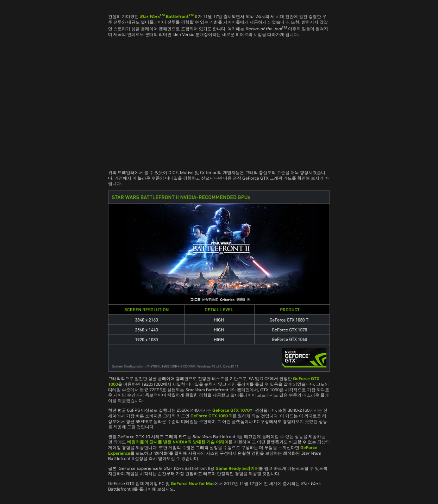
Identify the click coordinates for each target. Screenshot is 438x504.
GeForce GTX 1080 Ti (211, 416)
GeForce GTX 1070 (231, 410)
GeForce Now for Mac (193, 483)
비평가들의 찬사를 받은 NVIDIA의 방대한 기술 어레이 (178, 442)
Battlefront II (169, 16)
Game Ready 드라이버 (237, 468)
